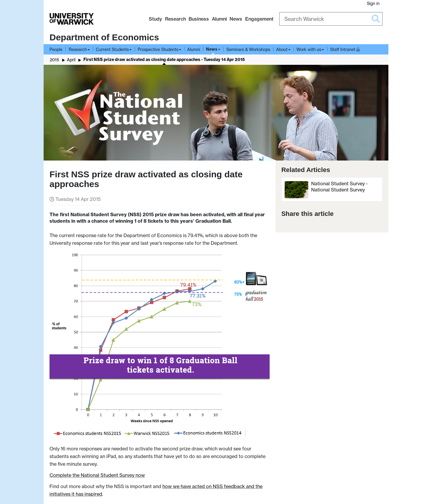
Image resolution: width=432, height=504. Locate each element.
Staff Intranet (345, 49)
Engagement (259, 19)
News (236, 19)
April (71, 60)
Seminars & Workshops (248, 49)
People (56, 49)
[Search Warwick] (331, 19)
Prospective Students (158, 49)
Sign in (373, 3)
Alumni (219, 19)
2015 (54, 60)
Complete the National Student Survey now (97, 475)
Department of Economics (104, 37)
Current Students (112, 49)
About (282, 49)
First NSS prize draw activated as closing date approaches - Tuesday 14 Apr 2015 (164, 60)
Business (199, 19)
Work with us (309, 49)
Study (155, 19)
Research (175, 19)
